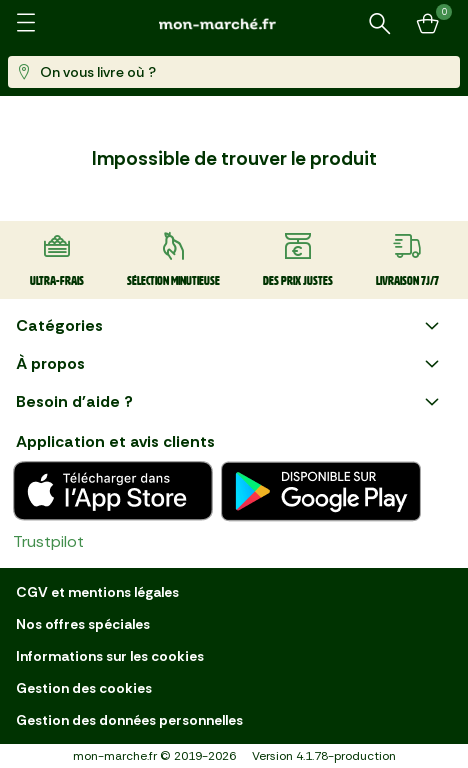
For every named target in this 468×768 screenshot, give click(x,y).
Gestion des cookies (84, 688)
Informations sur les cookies (110, 656)
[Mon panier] (428, 24)
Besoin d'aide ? (230, 402)
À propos (230, 364)
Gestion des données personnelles (129, 720)
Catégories (230, 326)
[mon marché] (234, 23)
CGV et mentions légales (97, 592)
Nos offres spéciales (83, 624)
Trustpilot (48, 541)
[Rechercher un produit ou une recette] (380, 24)
